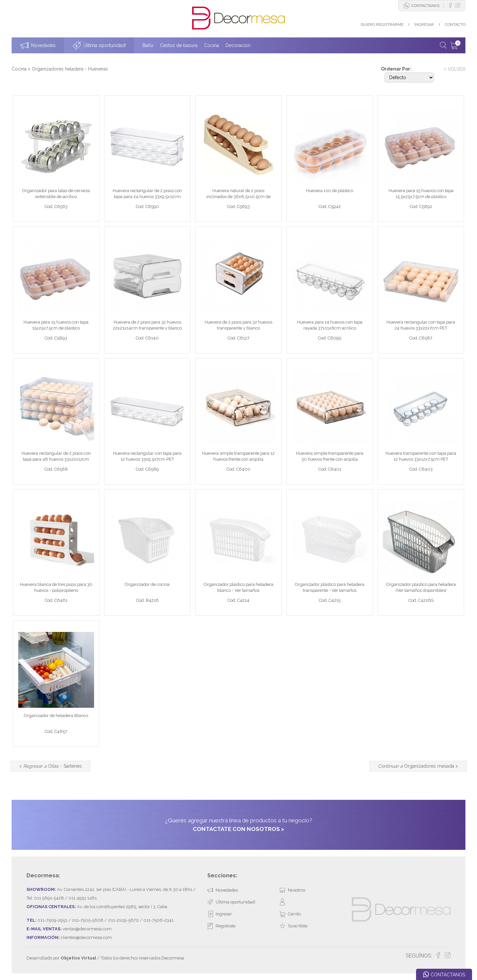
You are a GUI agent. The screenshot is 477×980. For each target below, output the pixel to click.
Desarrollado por (61, 958)
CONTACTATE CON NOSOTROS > (238, 829)
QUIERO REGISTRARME (382, 25)
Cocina (19, 69)
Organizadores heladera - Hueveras (70, 69)
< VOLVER (455, 69)
